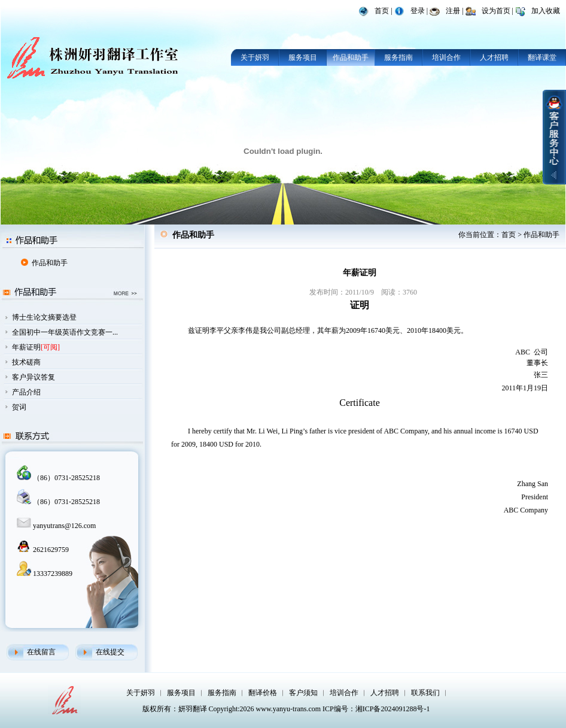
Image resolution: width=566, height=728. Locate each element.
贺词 (19, 407)
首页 (382, 11)
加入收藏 (546, 11)
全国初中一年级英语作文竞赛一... (65, 332)
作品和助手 (351, 57)
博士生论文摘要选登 (44, 317)
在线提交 (110, 652)
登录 (418, 11)
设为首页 (496, 11)
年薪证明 (26, 347)
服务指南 (398, 57)
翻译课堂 (542, 57)
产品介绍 (26, 392)
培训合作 (446, 57)
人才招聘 (494, 57)
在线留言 (41, 652)
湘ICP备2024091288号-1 (393, 709)
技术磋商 (26, 362)
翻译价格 (263, 693)
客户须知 (303, 693)
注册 (453, 11)
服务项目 (303, 57)
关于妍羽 (255, 57)
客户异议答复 (34, 377)
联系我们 (425, 693)
